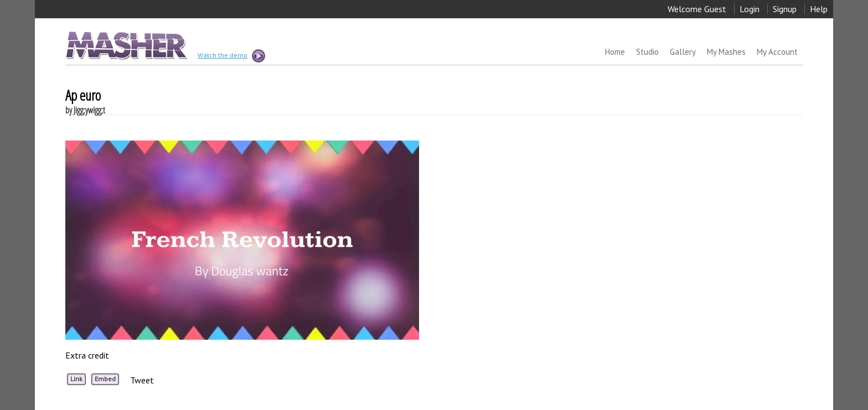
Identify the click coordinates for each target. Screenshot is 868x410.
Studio (647, 52)
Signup (785, 9)
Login (750, 9)
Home (615, 52)
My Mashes (726, 52)
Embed (105, 379)
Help (819, 9)
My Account (777, 52)
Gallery (683, 52)
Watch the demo (231, 56)
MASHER (125, 45)
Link (76, 379)
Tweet (142, 380)
